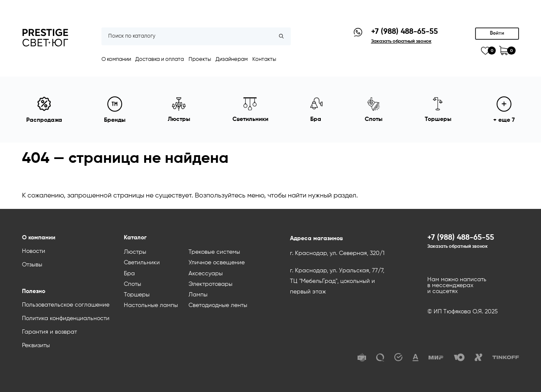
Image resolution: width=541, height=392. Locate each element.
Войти (497, 33)
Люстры (135, 252)
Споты (133, 284)
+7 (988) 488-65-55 (404, 32)
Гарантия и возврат (49, 332)
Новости (34, 251)
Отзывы (32, 265)
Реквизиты (36, 345)
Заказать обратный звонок (458, 247)
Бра (129, 274)
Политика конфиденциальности (66, 318)
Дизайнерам (232, 59)
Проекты (200, 59)
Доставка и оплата (160, 59)
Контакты (264, 59)
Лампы (198, 295)
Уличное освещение (217, 263)
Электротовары (210, 284)
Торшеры (137, 295)
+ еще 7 (504, 110)
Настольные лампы (151, 305)
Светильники (142, 263)
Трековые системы (214, 252)
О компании (116, 59)
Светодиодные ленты (218, 305)
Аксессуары (206, 274)
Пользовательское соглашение (66, 305)
